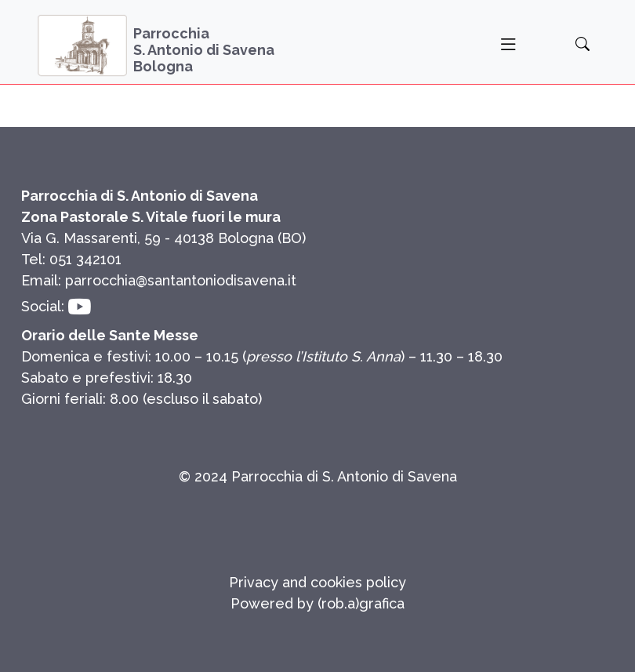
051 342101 (85, 259)
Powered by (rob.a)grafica (317, 603)
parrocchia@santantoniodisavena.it (181, 280)
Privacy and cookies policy (317, 582)
